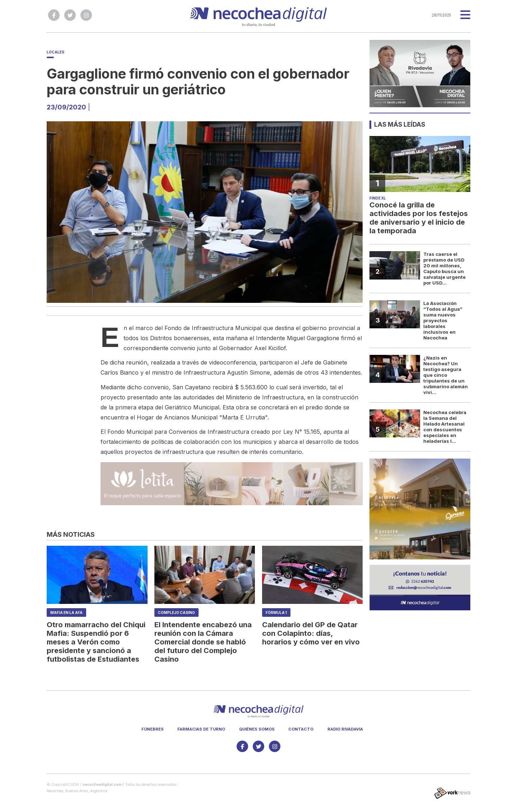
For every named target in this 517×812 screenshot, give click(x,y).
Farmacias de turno (201, 729)
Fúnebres (153, 729)
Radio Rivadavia (345, 729)
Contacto (301, 729)
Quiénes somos (257, 729)
